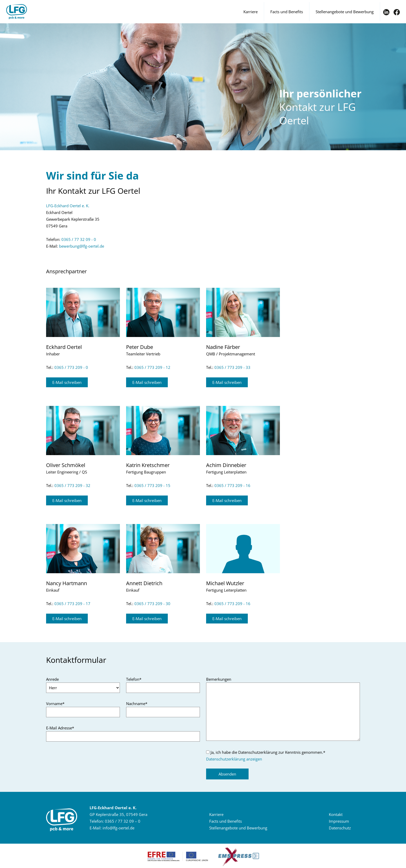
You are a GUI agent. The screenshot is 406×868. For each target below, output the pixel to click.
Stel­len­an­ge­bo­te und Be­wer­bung (238, 828)
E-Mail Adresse (60, 728)
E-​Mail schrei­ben (67, 382)
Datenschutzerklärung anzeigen (234, 759)
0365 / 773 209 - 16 (232, 485)
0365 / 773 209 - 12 (152, 367)
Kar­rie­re (216, 814)
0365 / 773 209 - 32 (72, 485)
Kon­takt (336, 814)
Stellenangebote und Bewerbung (345, 12)
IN (386, 12)
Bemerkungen (219, 679)
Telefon (134, 679)
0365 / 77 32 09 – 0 (123, 821)
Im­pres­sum (339, 821)
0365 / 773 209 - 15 (152, 485)
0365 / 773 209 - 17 (72, 604)
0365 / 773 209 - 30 (152, 604)
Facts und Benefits (287, 12)
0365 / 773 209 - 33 (232, 367)
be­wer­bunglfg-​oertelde (82, 246)
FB (397, 12)
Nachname (137, 704)
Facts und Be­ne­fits (226, 821)
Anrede (52, 679)
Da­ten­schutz (340, 828)
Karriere (251, 12)
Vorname (55, 704)
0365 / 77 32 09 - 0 (79, 239)
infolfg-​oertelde (118, 828)
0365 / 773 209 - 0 (71, 367)
